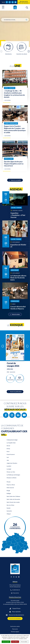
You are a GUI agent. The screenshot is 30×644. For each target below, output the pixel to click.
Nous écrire (15, 593)
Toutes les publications (15, 392)
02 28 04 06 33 (15, 590)
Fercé (8, 451)
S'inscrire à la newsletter (15, 618)
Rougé (8, 491)
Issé (8, 457)
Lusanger (9, 469)
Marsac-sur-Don (11, 472)
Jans (8, 460)
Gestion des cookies (15, 626)
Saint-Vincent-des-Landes (13, 502)
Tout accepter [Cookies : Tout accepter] (6, 642)
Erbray (8, 449)
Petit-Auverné (10, 488)
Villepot (9, 514)
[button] (29, 51)
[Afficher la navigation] (3, 7)
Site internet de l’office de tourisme (24, 2)
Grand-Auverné (11, 454)
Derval (8, 446)
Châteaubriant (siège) (12, 440)
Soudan (9, 508)
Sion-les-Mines (10, 505)
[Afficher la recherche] (27, 7)
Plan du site (15, 629)
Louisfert (9, 466)
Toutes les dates (15, 314)
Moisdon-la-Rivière (12, 478)
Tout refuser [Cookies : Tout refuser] (15, 642)
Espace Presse (16, 608)
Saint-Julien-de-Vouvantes (13, 499)
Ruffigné (9, 493)
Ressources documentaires (16, 615)
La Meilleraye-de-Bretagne (13, 475)
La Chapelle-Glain (11, 443)
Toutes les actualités (15, 180)
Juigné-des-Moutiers (12, 463)
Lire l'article (7, 100)
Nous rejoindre (16, 612)
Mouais (9, 482)
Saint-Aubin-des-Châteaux (13, 496)
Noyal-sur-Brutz (11, 485)
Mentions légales (15, 632)
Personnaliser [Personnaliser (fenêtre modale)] (24, 642)
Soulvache (9, 511)
